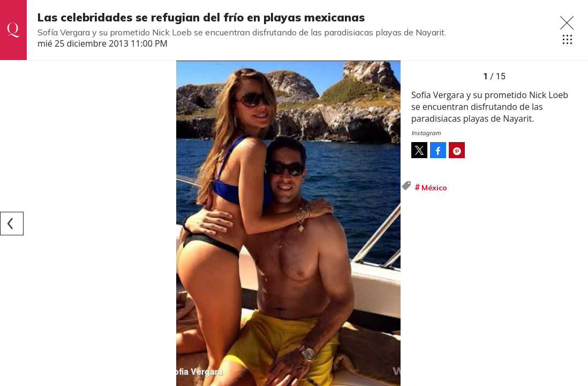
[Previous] (12, 224)
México (434, 188)
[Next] (389, 224)
